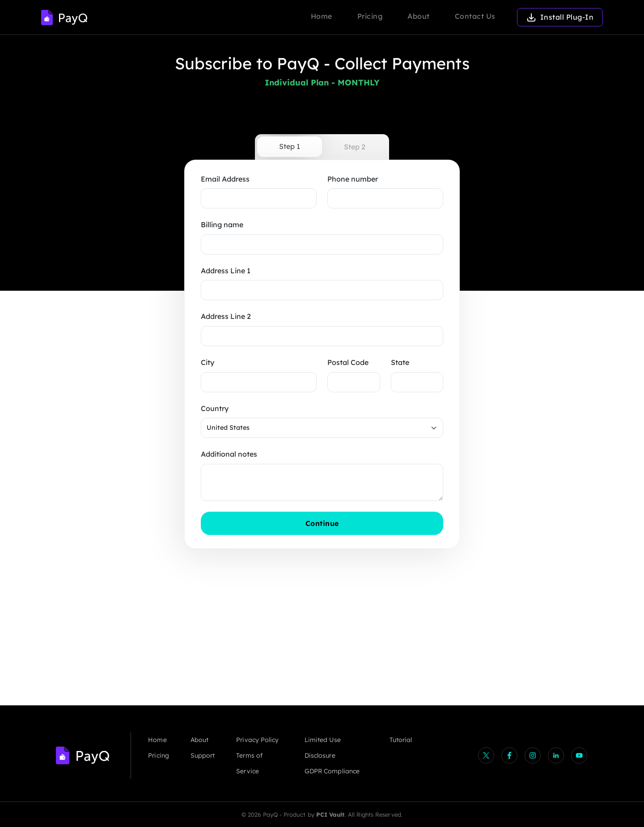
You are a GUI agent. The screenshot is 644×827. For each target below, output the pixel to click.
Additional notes (229, 454)
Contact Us (475, 16)
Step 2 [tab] (355, 147)
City (208, 362)
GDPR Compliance (332, 771)
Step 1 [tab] (290, 146)
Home (322, 16)
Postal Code (348, 362)
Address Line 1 (226, 271)
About (419, 16)
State (400, 362)
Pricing (370, 16)
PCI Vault (330, 814)
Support (203, 755)
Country (215, 408)
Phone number (353, 179)
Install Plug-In (560, 17)
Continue (341, 523)
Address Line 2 (226, 316)
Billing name (222, 225)
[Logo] (64, 17)
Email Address (225, 179)
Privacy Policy (257, 740)
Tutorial (401, 740)
